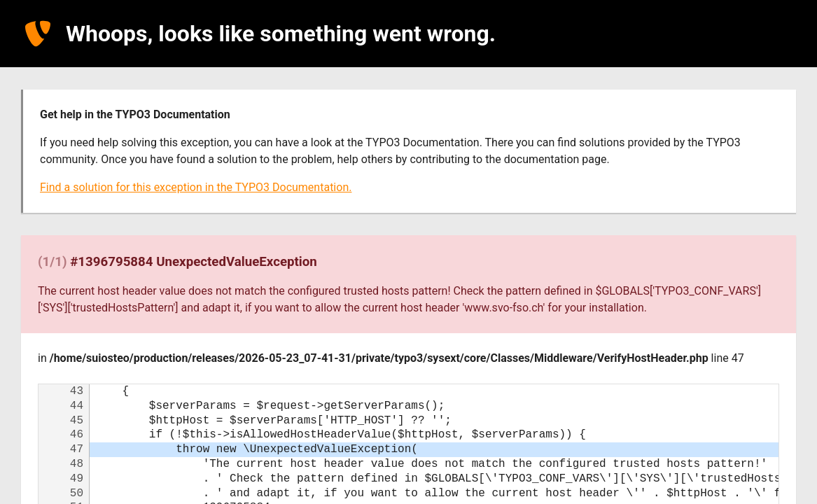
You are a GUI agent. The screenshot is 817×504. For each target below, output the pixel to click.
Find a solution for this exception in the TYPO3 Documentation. (196, 187)
